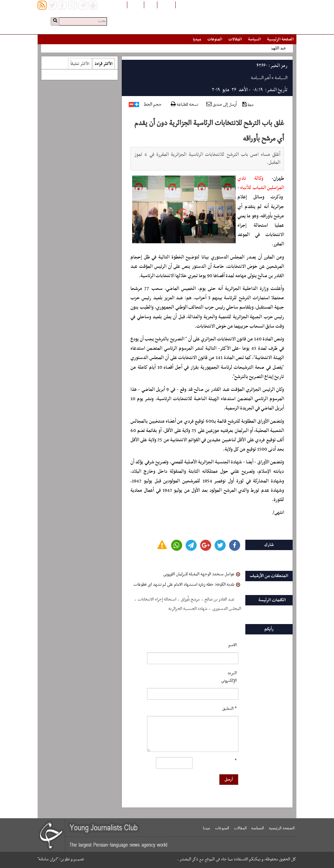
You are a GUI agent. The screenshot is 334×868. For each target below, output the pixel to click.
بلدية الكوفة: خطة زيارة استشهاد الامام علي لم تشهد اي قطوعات (187, 585)
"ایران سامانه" (48, 859)
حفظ (248, 105)
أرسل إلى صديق (222, 105)
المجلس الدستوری (227, 609)
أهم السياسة (261, 78)
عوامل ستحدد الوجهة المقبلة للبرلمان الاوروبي (202, 574)
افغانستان (166, 4)
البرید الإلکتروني (229, 677)
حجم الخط (153, 105)
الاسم (233, 645)
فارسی (151, 4)
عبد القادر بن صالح (219, 600)
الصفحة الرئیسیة (280, 39)
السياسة (254, 39)
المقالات (235, 39)
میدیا (197, 39)
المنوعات (215, 39)
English (136, 4)
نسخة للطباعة (184, 105)
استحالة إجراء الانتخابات (157, 600)
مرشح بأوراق (190, 600)
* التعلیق (229, 709)
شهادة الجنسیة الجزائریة (188, 609)
